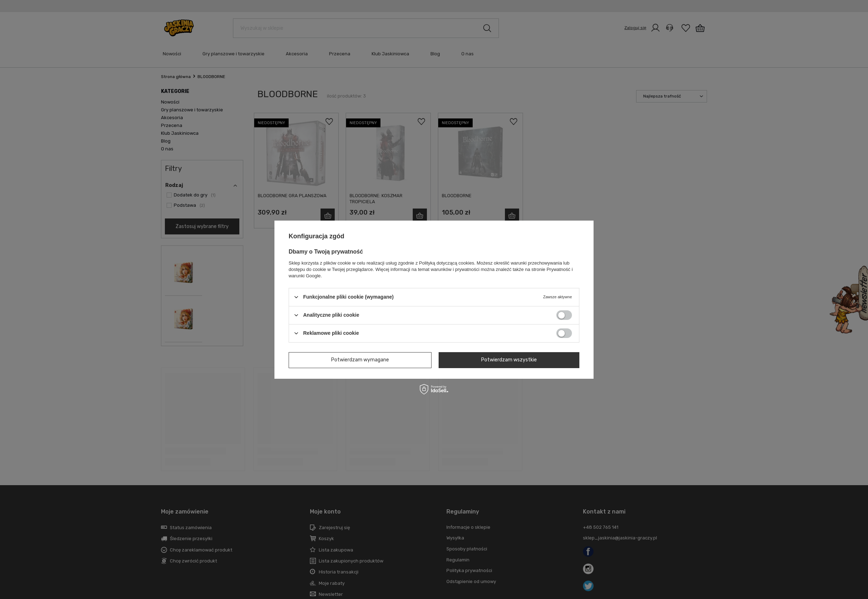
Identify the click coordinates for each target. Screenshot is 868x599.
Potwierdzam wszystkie (509, 360)
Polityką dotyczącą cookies (447, 263)
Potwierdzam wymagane (360, 360)
